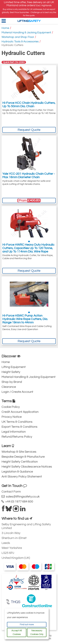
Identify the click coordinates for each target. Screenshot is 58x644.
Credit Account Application (20, 412)
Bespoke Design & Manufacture (23, 457)
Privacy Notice (12, 417)
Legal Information (14, 432)
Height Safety (11, 372)
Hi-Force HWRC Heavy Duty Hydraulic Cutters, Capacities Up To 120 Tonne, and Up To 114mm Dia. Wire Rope (28, 249)
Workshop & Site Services (19, 452)
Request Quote (29, 130)
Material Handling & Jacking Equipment (26, 33)
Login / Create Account (17, 392)
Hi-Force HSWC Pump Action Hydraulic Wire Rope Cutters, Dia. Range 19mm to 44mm (25, 320)
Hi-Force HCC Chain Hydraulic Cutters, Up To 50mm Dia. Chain (29, 105)
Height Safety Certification (20, 462)
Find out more (27, 625)
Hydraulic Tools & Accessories (20, 42)
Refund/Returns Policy (17, 437)
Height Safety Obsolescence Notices (27, 467)
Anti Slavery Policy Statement (22, 477)
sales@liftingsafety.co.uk (21, 497)
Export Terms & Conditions (19, 427)
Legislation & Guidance (17, 472)
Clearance (9, 387)
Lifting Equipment (14, 367)
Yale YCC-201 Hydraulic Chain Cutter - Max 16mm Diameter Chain (29, 176)
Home (5, 28)
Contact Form (11, 492)
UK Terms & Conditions (17, 422)
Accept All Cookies (17, 632)
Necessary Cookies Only (37, 632)
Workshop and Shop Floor (18, 37)
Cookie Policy (11, 407)
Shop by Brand (12, 382)
